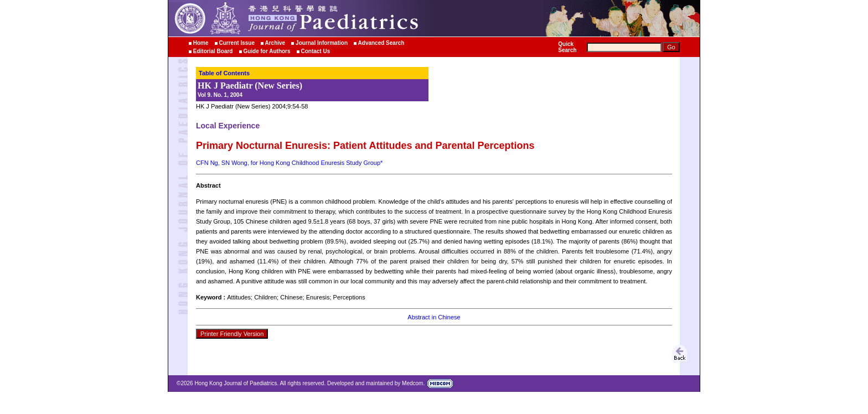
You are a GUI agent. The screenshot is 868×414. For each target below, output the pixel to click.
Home (201, 43)
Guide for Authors (267, 51)
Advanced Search (381, 43)
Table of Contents (224, 73)
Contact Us (315, 51)
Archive (275, 43)
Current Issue (236, 43)
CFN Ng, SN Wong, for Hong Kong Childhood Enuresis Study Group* (289, 163)
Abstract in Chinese (434, 317)
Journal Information (322, 43)
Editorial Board (213, 51)
